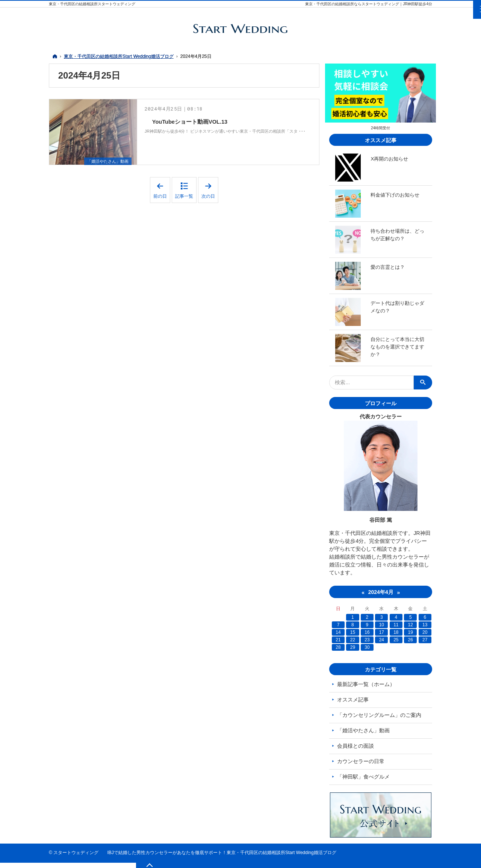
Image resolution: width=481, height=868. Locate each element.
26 (411, 640)
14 (340, 632)
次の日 (210, 186)
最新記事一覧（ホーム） (368, 684)
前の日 (162, 186)
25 (396, 640)
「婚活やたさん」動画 (106, 157)
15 (353, 632)
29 (353, 647)
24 (382, 640)
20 (425, 632)
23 (368, 640)
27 (425, 640)
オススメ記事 (354, 700)
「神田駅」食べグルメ (365, 777)
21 (340, 640)
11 (396, 625)
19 (411, 632)
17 (382, 632)
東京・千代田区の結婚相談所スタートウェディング (92, 4)
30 (368, 647)
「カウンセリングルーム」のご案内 (381, 715)
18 (396, 632)
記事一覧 (184, 192)
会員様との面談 (357, 746)
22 (353, 640)
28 (340, 647)
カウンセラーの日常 (362, 761)
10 (382, 625)
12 (411, 625)
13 (425, 625)
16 (368, 632)
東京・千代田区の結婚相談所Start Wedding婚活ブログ (281, 858)
